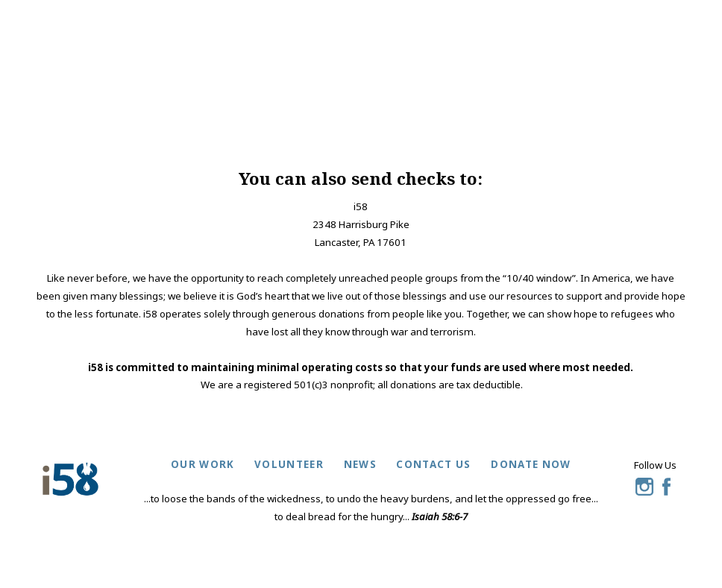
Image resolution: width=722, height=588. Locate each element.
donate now (531, 464)
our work (203, 464)
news (360, 464)
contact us (433, 464)
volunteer (289, 464)
